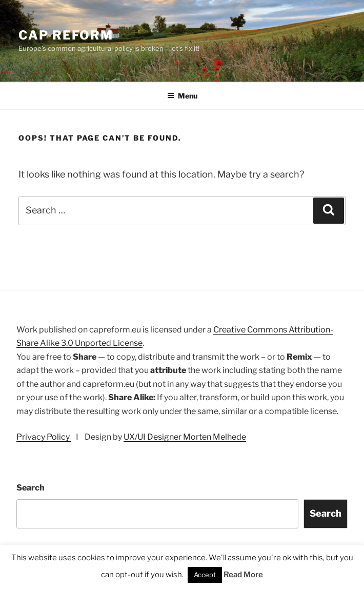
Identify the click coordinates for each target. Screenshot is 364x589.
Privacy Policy (44, 437)
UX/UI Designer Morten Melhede (185, 437)
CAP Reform (66, 35)
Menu (182, 96)
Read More (243, 575)
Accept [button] (205, 575)
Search (31, 488)
